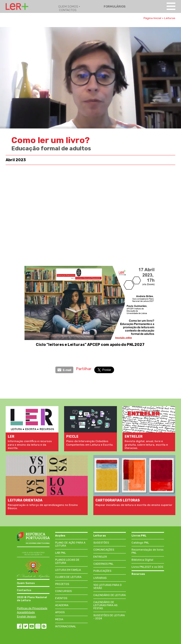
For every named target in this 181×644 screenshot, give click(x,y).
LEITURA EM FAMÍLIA (68, 570)
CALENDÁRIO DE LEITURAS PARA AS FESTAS (105, 605)
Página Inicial (152, 18)
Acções (60, 536)
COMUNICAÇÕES (104, 550)
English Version (27, 617)
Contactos (24, 590)
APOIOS (60, 612)
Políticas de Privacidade (32, 608)
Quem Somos (26, 583)
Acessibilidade (26, 612)
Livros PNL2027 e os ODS (147, 567)
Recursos (138, 574)
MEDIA (59, 619)
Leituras (170, 18)
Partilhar (84, 369)
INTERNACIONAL (66, 626)
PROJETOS (62, 584)
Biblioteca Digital (142, 560)
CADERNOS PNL (103, 564)
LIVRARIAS (100, 578)
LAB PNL (60, 553)
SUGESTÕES (101, 543)
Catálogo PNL (140, 543)
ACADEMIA (62, 605)
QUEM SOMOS (69, 6)
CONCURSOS (63, 591)
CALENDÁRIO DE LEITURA (109, 595)
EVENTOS (61, 598)
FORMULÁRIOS (114, 6)
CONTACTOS (68, 10)
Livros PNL (139, 536)
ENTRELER (100, 557)
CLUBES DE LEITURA (68, 577)
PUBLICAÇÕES (102, 571)
